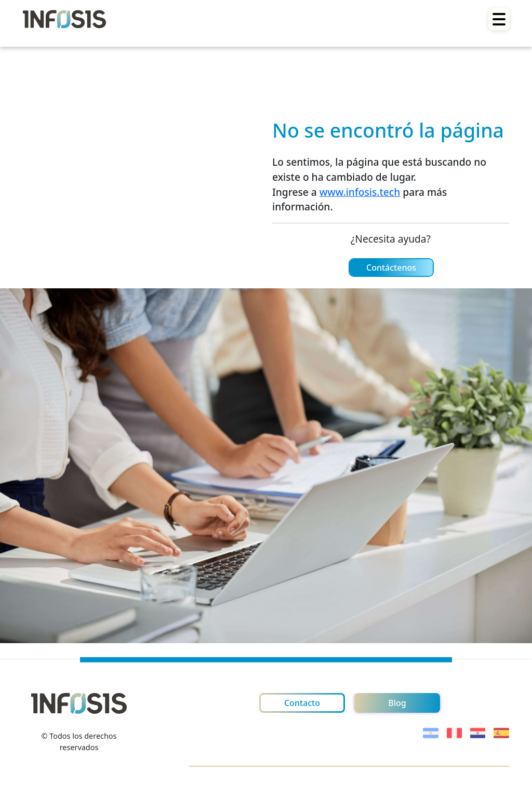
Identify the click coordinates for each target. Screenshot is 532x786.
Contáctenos (391, 268)
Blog (397, 703)
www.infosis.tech (360, 192)
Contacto (302, 703)
